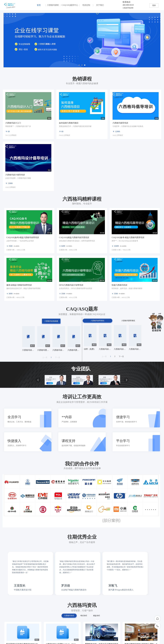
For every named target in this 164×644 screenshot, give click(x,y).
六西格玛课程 (53, 5)
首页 (39, 5)
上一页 (45, 357)
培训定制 (86, 5)
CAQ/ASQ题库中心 (70, 5)
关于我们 (100, 5)
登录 (154, 5)
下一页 (58, 357)
